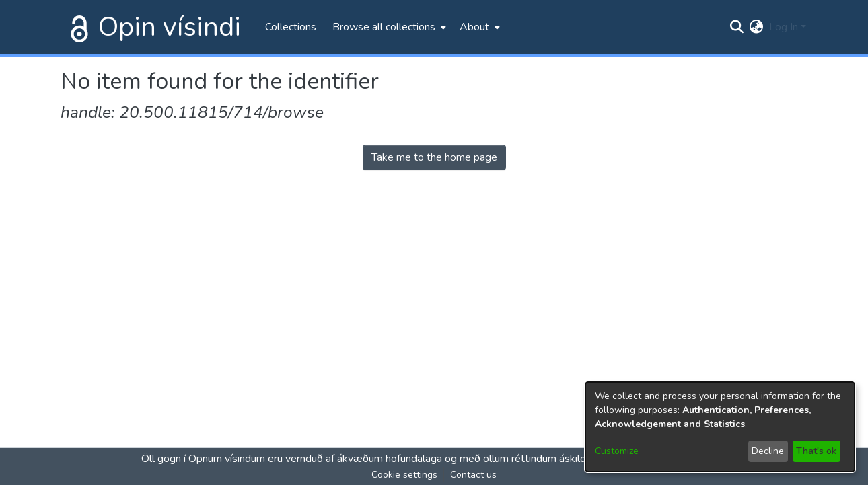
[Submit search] (737, 27)
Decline (768, 451)
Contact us (473, 475)
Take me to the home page (434, 157)
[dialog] (720, 427)
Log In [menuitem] (784, 27)
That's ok (816, 451)
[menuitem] (388, 27)
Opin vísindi (170, 27)
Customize (617, 451)
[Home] (77, 27)
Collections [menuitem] (291, 27)
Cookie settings (404, 475)
